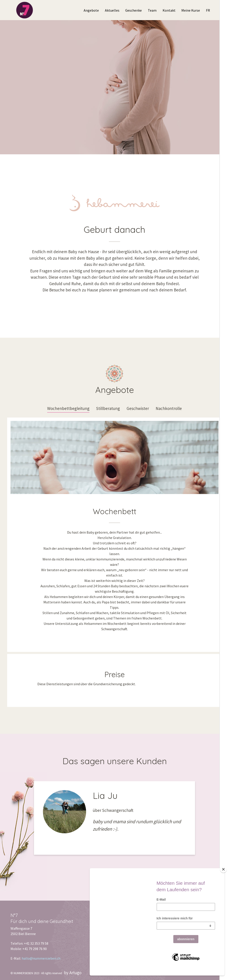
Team (152, 10)
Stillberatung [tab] (108, 408)
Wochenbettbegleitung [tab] (68, 408)
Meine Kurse (191, 10)
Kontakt (169, 10)
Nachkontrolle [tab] (169, 408)
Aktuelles (112, 10)
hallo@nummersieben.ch (41, 958)
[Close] (223, 875)
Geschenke (134, 10)
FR (208, 10)
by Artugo (73, 973)
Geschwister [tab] (138, 408)
